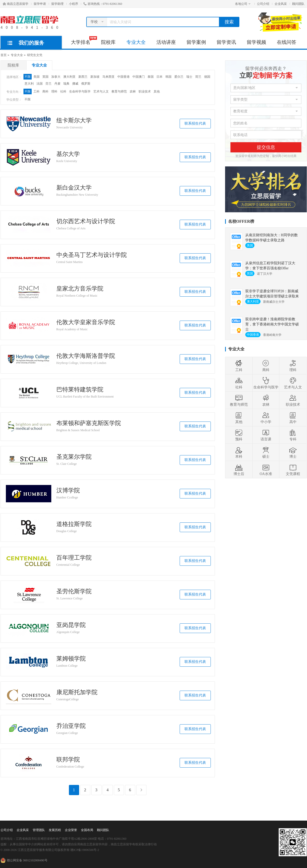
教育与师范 (119, 91)
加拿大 (56, 77)
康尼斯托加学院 (77, 692)
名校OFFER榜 (241, 221)
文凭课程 (293, 470)
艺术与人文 (101, 91)
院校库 (108, 42)
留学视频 (256, 42)
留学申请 (40, 4)
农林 (133, 91)
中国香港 (124, 77)
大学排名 (83, 41)
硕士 (266, 452)
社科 (63, 91)
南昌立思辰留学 (16, 4)
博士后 (239, 470)
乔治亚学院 (71, 726)
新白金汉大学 (74, 188)
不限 (28, 77)
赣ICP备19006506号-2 (85, 850)
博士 (293, 452)
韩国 (168, 77)
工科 (36, 91)
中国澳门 (139, 77)
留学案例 (196, 42)
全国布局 (87, 830)
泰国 (151, 77)
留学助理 (57, 4)
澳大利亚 (69, 77)
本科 (239, 452)
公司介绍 (263, 4)
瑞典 (66, 84)
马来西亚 (108, 77)
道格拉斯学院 (74, 524)
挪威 (75, 84)
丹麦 (57, 84)
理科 (54, 91)
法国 (40, 84)
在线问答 (287, 42)
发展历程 (55, 830)
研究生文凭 (35, 55)
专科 (293, 435)
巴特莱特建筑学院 (80, 390)
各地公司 (243, 4)
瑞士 (189, 77)
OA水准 (266, 470)
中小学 (266, 418)
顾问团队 (298, 4)
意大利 (29, 84)
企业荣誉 (71, 830)
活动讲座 (166, 42)
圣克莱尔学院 (74, 457)
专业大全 (136, 42)
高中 (293, 418)
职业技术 (145, 91)
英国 (45, 77)
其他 (157, 91)
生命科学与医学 (80, 91)
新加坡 (95, 77)
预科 (239, 435)
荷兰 (198, 77)
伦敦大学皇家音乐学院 (86, 322)
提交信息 (266, 147)
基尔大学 (68, 154)
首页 (4, 55)
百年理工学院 (74, 558)
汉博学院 (68, 491)
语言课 (266, 435)
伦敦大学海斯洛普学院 (86, 356)
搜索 (229, 22)
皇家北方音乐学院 (80, 289)
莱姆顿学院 (71, 659)
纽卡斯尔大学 (74, 121)
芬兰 (48, 84)
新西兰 (83, 77)
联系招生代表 (195, 123)
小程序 (73, 4)
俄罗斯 (86, 84)
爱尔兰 (179, 77)
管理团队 (39, 830)
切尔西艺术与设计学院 (86, 221)
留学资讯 (226, 42)
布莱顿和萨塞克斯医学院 (89, 423)
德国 (207, 77)
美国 (36, 77)
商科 (45, 91)
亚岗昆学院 (71, 625)
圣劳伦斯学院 (74, 591)
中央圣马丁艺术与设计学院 (92, 255)
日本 (159, 77)
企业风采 (281, 4)
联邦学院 (68, 760)
